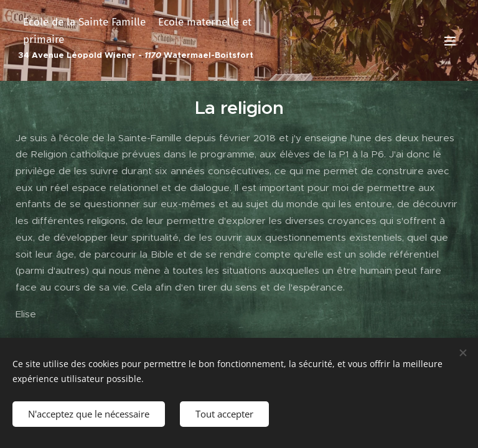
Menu (450, 41)
